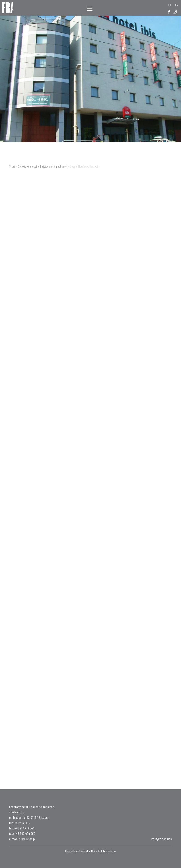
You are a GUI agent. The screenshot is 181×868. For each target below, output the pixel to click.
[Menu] (90, 8)
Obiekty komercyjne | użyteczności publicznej (43, 166)
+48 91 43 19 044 (24, 828)
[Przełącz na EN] (170, 4)
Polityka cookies (162, 839)
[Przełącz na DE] (176, 4)
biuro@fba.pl (27, 839)
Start (12, 166)
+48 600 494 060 (25, 833)
